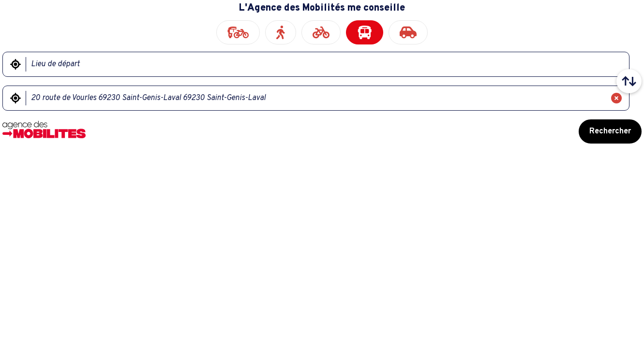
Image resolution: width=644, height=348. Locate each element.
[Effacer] (616, 98)
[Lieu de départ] (321, 64)
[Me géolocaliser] (15, 64)
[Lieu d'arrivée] (316, 98)
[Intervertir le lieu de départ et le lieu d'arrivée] (629, 81)
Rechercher (610, 131)
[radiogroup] (322, 32)
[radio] (238, 32)
